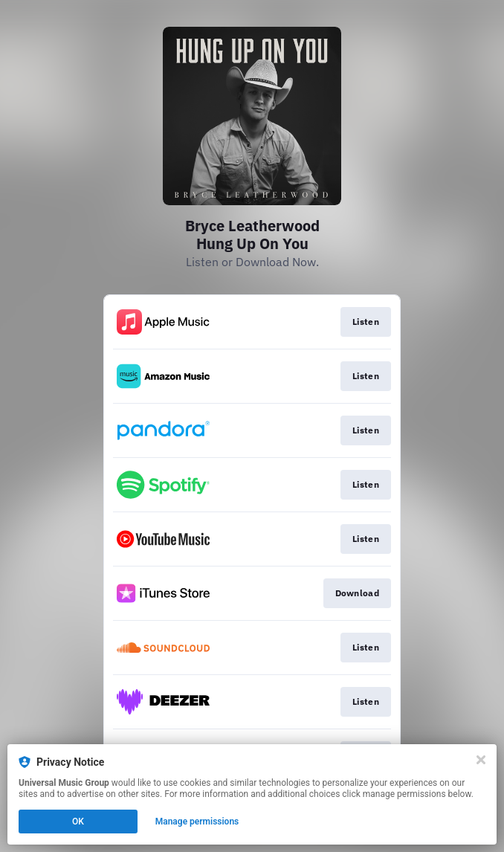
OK (78, 822)
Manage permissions (197, 822)
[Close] (481, 760)
